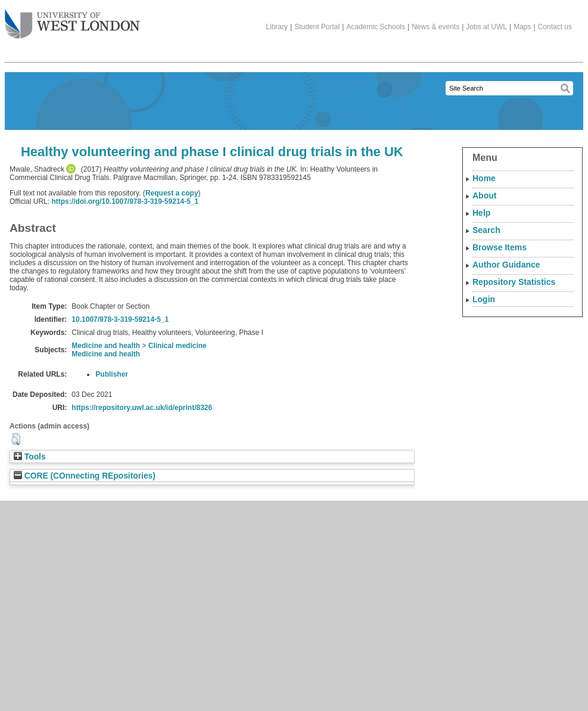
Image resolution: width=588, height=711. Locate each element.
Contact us (555, 27)
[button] (16, 439)
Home (484, 178)
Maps (522, 27)
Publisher (112, 374)
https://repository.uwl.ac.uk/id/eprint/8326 (142, 408)
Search (486, 230)
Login (484, 299)
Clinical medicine (178, 346)
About (484, 195)
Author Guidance (506, 265)
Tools (30, 457)
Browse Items (500, 247)
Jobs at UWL (486, 27)
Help (481, 213)
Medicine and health (106, 346)
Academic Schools (376, 27)
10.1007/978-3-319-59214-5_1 (120, 319)
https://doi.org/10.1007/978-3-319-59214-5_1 (125, 201)
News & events (435, 27)
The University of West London (72, 20)
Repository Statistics (514, 282)
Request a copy (172, 193)
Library (277, 27)
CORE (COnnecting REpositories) (85, 476)
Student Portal (317, 27)
